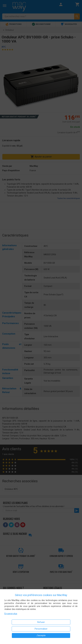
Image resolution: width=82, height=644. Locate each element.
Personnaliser (41, 629)
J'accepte (41, 635)
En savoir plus (11, 614)
